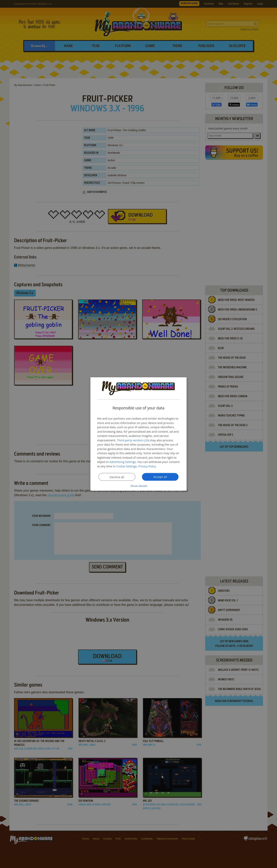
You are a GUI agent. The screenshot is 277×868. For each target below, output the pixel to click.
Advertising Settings (123, 462)
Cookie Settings (126, 466)
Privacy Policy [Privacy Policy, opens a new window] (147, 466)
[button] (138, 486)
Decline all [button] (117, 477)
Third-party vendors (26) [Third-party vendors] (133, 440)
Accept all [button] (160, 477)
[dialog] (138, 434)
